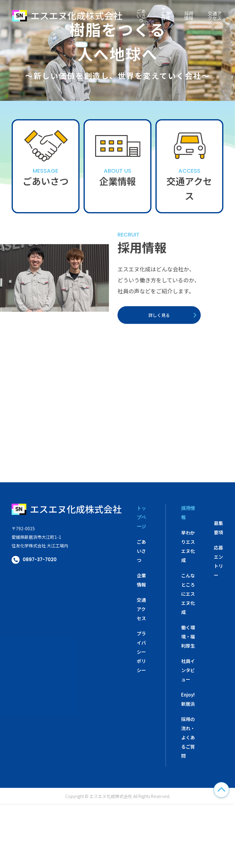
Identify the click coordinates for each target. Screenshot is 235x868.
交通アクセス (215, 16)
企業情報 (166, 16)
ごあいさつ (141, 16)
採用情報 (189, 16)
